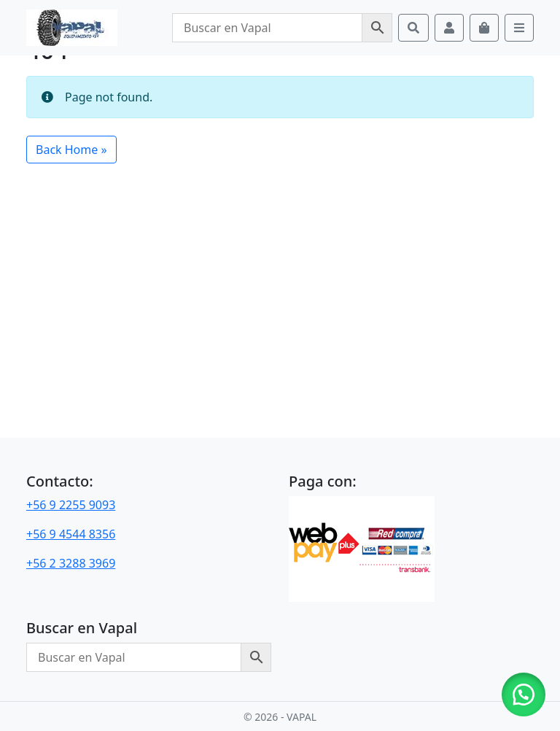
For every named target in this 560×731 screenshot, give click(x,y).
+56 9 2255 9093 (71, 505)
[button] (524, 695)
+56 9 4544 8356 (71, 534)
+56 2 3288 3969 (71, 563)
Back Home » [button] (71, 150)
